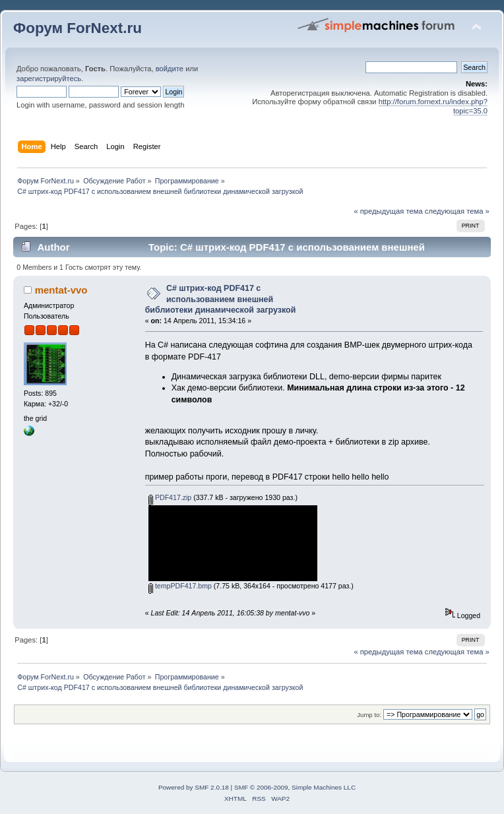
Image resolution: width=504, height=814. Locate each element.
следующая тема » (457, 211)
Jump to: (369, 715)
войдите (170, 69)
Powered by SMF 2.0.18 (194, 787)
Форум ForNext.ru (78, 28)
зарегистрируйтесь (49, 78)
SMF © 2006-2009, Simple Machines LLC (295, 787)
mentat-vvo (61, 290)
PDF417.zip (170, 497)
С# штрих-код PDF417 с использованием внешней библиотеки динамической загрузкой (221, 299)
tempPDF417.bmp (180, 586)
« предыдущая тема (388, 211)
